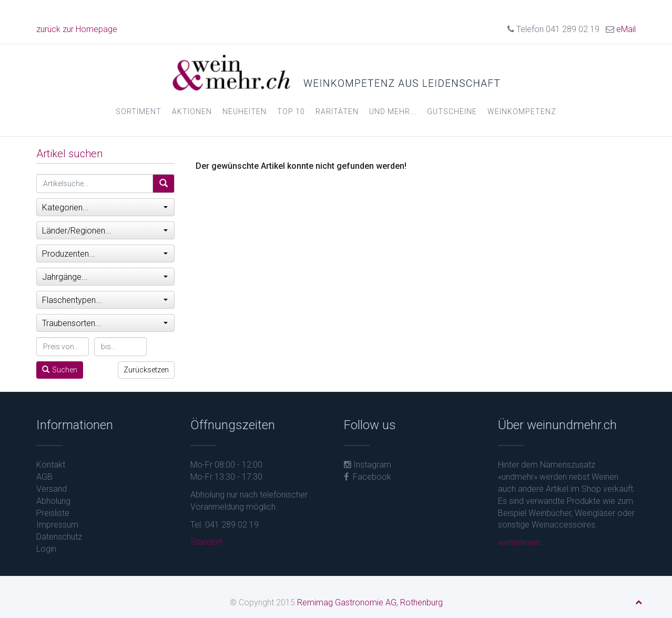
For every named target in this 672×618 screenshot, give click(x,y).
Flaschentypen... (105, 300)
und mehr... (393, 112)
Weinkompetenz (522, 112)
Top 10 (291, 112)
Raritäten (337, 112)
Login (46, 549)
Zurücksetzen (146, 370)
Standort (206, 542)
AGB (44, 477)
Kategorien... (105, 207)
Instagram (368, 465)
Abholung (53, 501)
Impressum (57, 525)
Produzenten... (105, 254)
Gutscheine (452, 112)
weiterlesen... (522, 543)
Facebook (368, 477)
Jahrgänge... (105, 277)
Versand (52, 489)
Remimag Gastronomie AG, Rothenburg (370, 602)
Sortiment (139, 112)
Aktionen (192, 112)
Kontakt (51, 465)
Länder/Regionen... (105, 231)
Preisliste (53, 513)
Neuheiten (245, 112)
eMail (626, 29)
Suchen (60, 370)
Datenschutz (59, 537)
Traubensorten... (105, 323)
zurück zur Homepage (77, 29)
